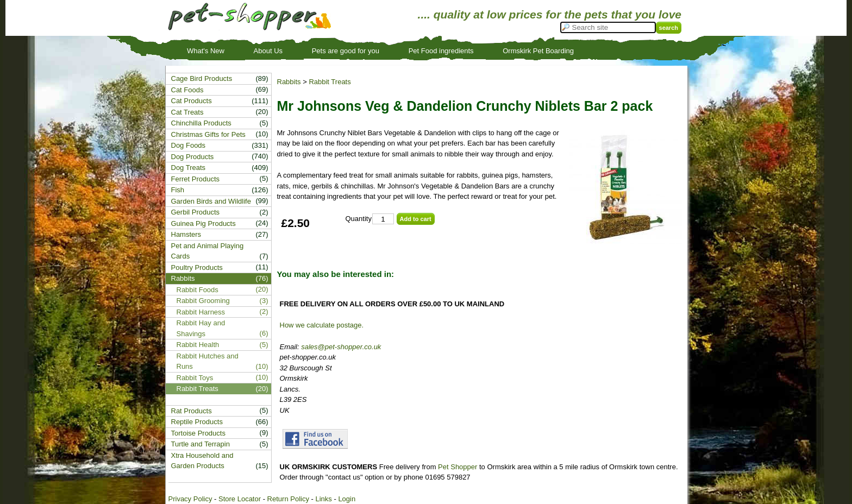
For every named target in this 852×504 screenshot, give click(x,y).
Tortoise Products (198, 433)
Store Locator (240, 499)
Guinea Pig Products (203, 223)
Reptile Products (197, 422)
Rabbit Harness (201, 312)
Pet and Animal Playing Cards (208, 251)
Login (347, 499)
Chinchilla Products (201, 123)
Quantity (359, 219)
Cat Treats (187, 112)
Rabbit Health (198, 345)
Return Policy (288, 499)
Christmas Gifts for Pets (208, 134)
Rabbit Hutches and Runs (208, 361)
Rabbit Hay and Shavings (201, 328)
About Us (268, 51)
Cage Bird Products (202, 78)
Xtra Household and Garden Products (202, 461)
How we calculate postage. (322, 325)
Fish (178, 190)
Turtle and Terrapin (201, 444)
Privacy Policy (190, 499)
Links (323, 499)
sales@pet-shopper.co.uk (341, 347)
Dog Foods (189, 145)
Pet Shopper (458, 467)
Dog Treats (189, 168)
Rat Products (192, 411)
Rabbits (289, 82)
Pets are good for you (346, 51)
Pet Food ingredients (441, 51)
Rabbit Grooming (203, 301)
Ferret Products (196, 179)
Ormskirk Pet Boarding (538, 51)
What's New (206, 51)
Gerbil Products (196, 212)
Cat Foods (187, 90)
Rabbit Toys (195, 378)
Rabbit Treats (330, 82)
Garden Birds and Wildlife (211, 201)
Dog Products (193, 157)
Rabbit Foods (198, 290)
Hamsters (186, 234)
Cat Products (192, 101)
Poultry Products (197, 267)
